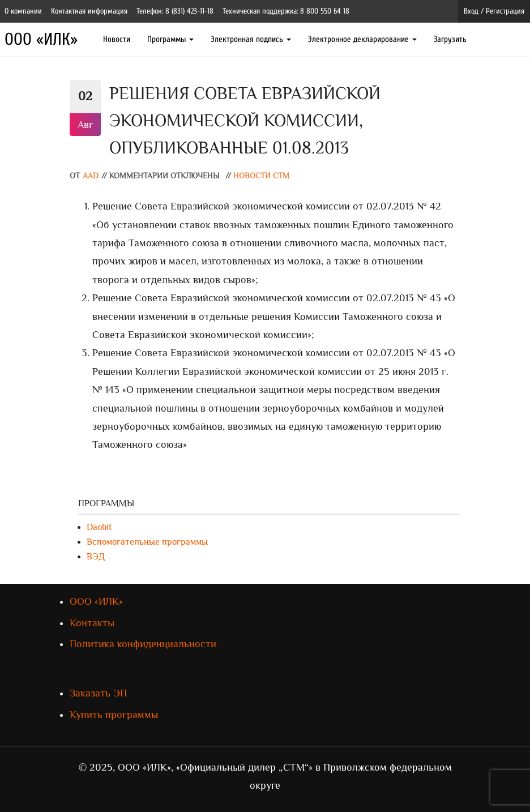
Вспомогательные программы (147, 542)
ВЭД (96, 557)
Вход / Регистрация (494, 11)
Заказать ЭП (98, 693)
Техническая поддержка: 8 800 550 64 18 (286, 11)
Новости (117, 39)
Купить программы (114, 715)
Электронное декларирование (362, 39)
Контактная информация (89, 11)
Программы (170, 39)
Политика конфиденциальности (143, 644)
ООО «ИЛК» (41, 39)
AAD (91, 176)
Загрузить (450, 39)
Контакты (92, 623)
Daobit (99, 527)
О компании (23, 11)
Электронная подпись (251, 39)
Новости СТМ (261, 176)
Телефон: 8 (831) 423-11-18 (175, 11)
